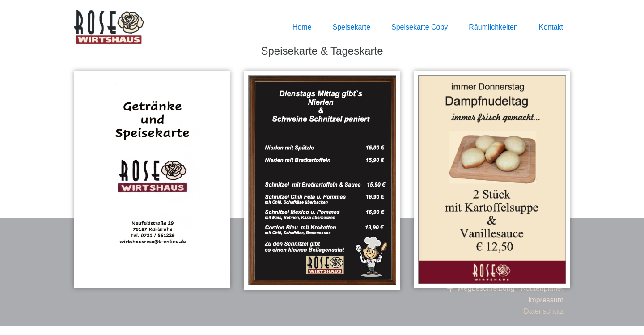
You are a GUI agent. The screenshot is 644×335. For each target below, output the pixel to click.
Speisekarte (352, 27)
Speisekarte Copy (419, 27)
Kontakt (551, 27)
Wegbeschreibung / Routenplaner (505, 288)
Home (302, 27)
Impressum (546, 300)
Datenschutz (544, 311)
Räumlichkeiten (493, 27)
